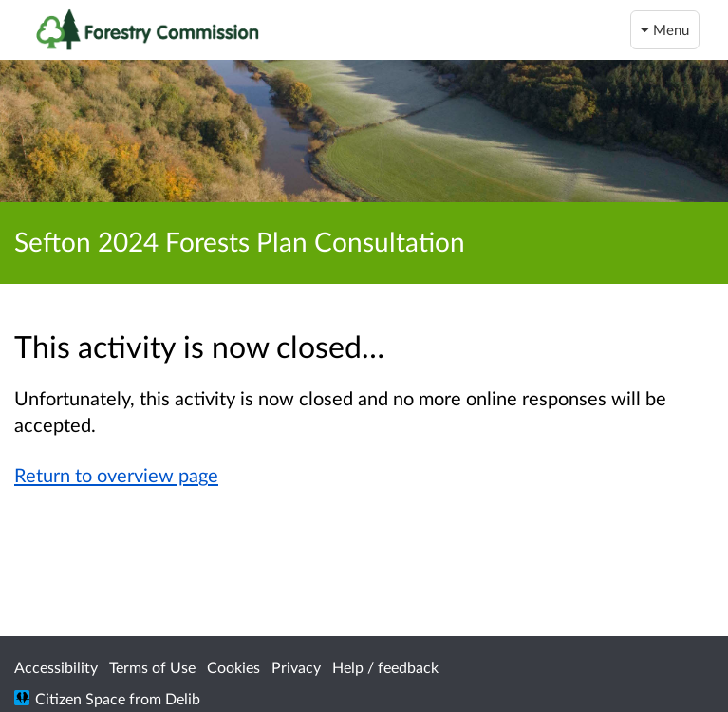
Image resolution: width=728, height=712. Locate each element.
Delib (183, 698)
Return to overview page (116, 475)
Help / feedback (385, 667)
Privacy (296, 667)
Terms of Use (152, 667)
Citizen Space (80, 698)
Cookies (233, 667)
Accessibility (56, 667)
